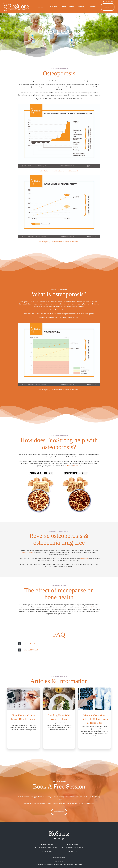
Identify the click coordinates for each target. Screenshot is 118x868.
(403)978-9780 (47, 851)
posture (67, 466)
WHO (90, 607)
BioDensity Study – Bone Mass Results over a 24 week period (59, 171)
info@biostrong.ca (59, 858)
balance (76, 466)
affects (41, 81)
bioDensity (84, 558)
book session (59, 812)
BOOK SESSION (106, 7)
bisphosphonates (28, 552)
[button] (54, 6)
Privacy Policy (78, 865)
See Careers (59, 861)
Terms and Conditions (66, 865)
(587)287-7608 (73, 851)
